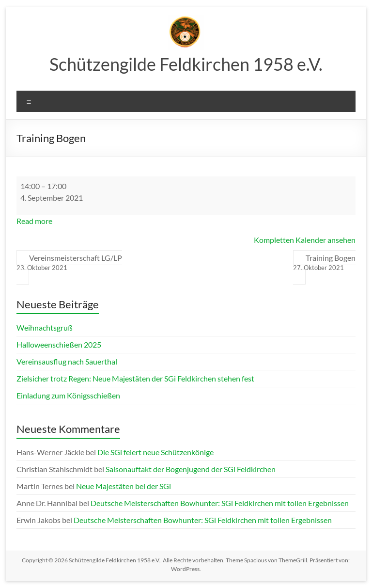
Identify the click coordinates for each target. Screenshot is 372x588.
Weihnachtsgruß (45, 327)
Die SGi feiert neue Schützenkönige (155, 452)
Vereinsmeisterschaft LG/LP (69, 263)
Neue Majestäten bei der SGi (124, 486)
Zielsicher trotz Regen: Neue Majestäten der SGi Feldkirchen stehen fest (135, 378)
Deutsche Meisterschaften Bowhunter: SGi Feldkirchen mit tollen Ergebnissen (220, 503)
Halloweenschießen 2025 (59, 344)
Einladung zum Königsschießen (68, 395)
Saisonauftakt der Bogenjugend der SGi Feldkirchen (191, 469)
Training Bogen (324, 263)
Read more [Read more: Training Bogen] (34, 221)
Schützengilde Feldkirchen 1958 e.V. (186, 64)
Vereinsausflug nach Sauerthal (67, 361)
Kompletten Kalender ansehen (305, 240)
